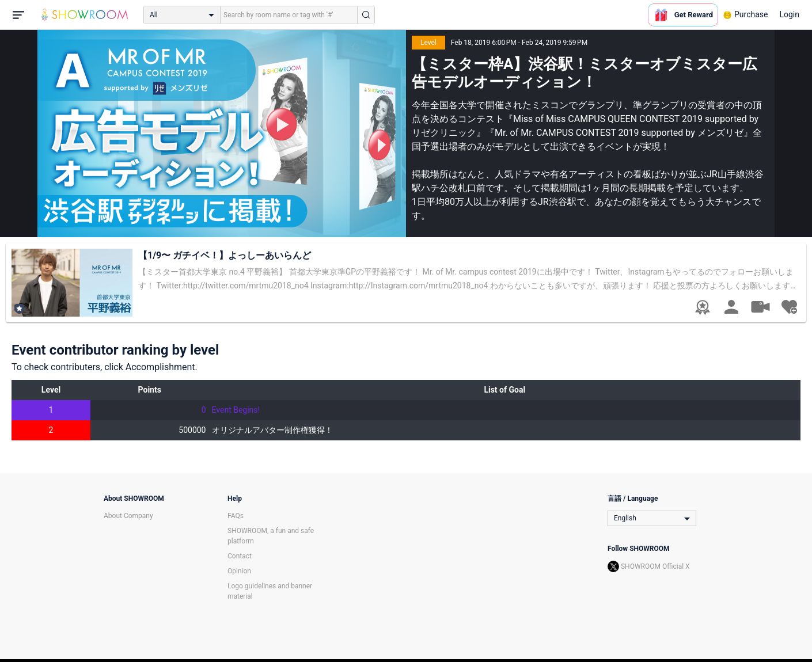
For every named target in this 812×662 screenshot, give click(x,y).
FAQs (236, 516)
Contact (240, 556)
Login (789, 14)
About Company (128, 516)
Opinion (239, 571)
